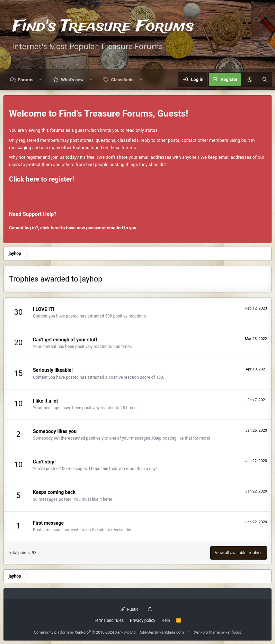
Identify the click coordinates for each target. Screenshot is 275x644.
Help (166, 620)
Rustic (130, 609)
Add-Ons (147, 632)
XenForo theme (207, 632)
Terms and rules (109, 620)
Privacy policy (143, 620)
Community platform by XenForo (85, 632)
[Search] (265, 80)
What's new (72, 80)
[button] (41, 80)
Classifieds (122, 80)
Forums (26, 80)
